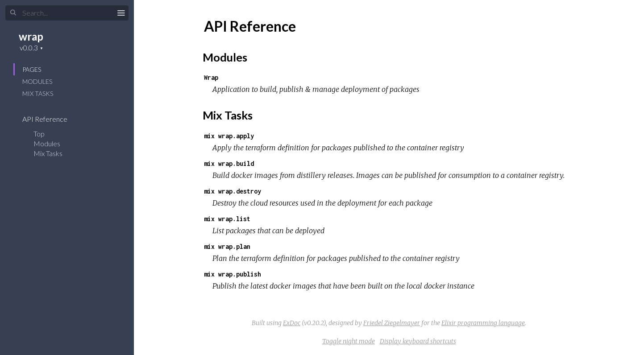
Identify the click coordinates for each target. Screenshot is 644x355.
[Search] (67, 13)
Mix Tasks (38, 93)
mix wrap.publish (233, 274)
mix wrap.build (229, 163)
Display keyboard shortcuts (418, 341)
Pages (32, 69)
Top (39, 134)
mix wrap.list (227, 219)
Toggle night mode (349, 341)
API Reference (51, 119)
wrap (31, 36)
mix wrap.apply (229, 136)
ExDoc (292, 323)
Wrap (211, 77)
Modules (37, 81)
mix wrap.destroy (233, 191)
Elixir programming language (483, 323)
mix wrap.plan (227, 246)
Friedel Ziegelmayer (392, 323)
